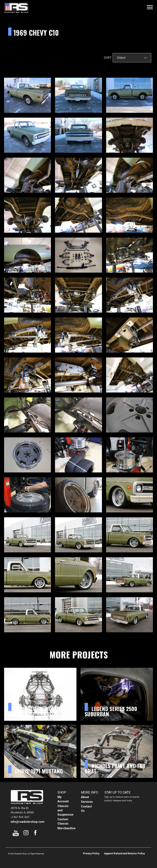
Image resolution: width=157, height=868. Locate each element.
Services (87, 802)
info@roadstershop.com (27, 822)
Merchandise (66, 828)
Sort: (107, 58)
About (85, 797)
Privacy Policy (91, 854)
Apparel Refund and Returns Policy (124, 854)
